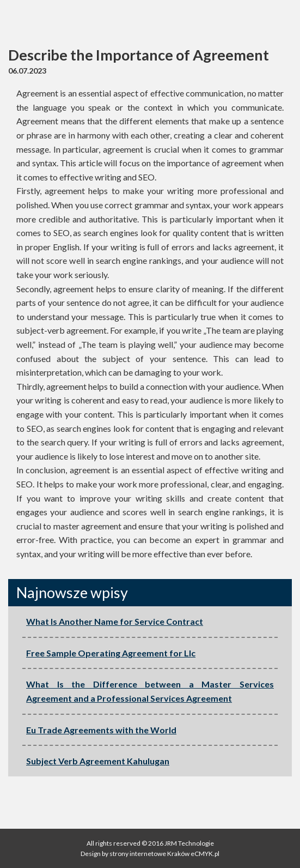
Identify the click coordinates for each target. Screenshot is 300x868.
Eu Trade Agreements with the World (101, 730)
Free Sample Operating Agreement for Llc (111, 653)
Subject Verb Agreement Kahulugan (98, 761)
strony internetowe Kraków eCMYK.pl (164, 854)
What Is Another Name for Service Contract (115, 621)
